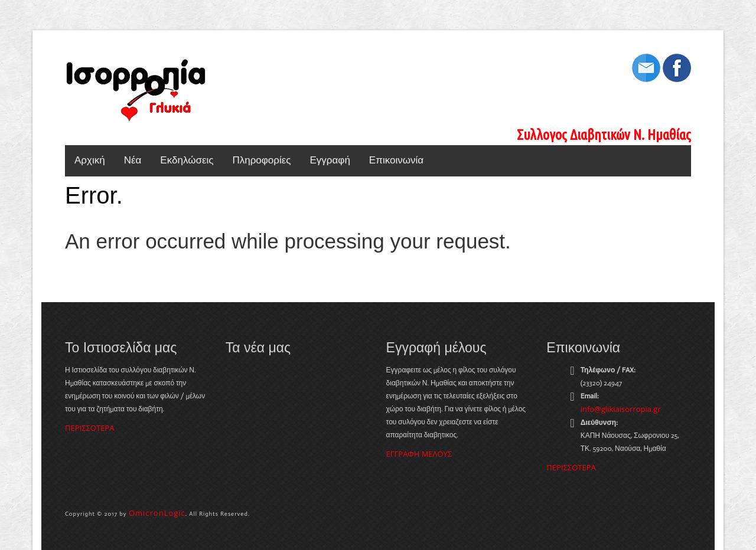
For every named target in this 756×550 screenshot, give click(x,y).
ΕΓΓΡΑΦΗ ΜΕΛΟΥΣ (419, 454)
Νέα (133, 160)
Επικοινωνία (396, 160)
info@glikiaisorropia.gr (621, 409)
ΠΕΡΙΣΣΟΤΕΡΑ (89, 428)
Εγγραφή (330, 160)
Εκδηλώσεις (187, 160)
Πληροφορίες (261, 160)
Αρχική (90, 160)
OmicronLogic (157, 513)
